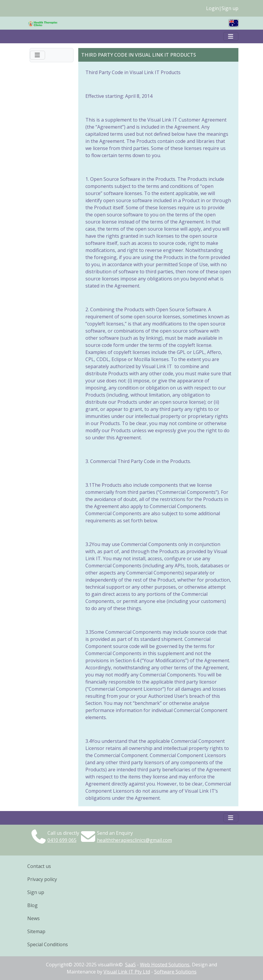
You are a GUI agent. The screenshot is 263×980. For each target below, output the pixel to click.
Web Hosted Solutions (165, 965)
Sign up (230, 8)
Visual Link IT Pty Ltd (127, 972)
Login (212, 8)
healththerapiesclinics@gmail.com (134, 840)
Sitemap (36, 931)
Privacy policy (42, 879)
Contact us (39, 866)
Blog (32, 905)
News (34, 918)
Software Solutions (175, 972)
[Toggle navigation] (231, 36)
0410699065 (62, 840)
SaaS (130, 965)
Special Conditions (48, 944)
